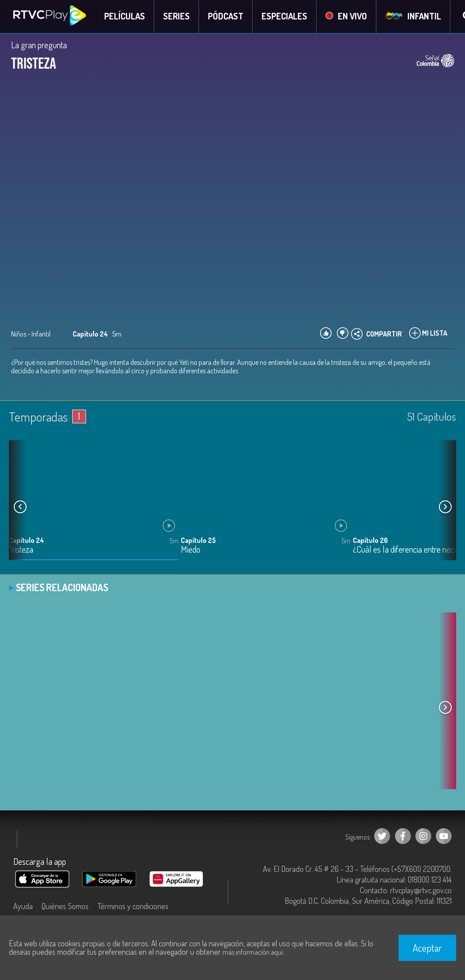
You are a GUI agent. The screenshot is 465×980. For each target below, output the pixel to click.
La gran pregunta (39, 45)
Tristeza (21, 550)
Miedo (191, 550)
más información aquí (253, 952)
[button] (445, 507)
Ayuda (23, 906)
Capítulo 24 (26, 541)
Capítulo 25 (198, 541)
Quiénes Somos (65, 906)
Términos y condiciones (133, 906)
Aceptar (427, 948)
